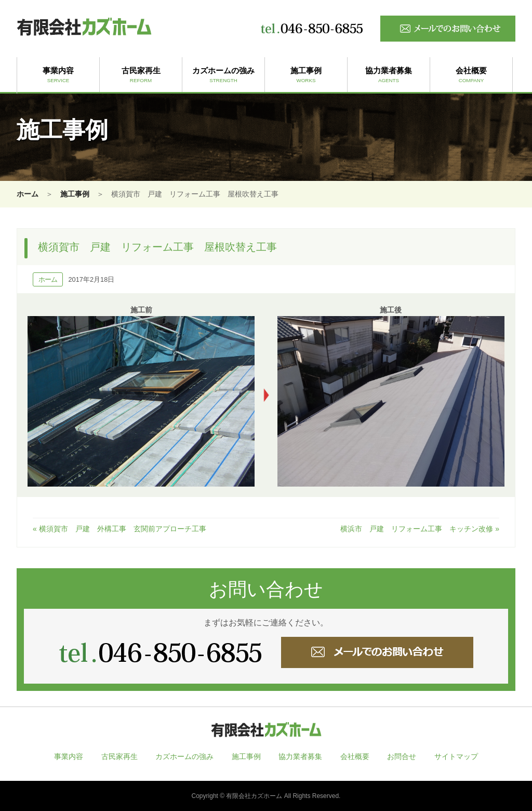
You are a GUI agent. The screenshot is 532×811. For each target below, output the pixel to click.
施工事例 (306, 75)
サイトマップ (456, 756)
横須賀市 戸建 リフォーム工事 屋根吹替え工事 (157, 247)
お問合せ (402, 756)
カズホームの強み (223, 75)
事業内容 (58, 75)
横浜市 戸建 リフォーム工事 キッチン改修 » (420, 529)
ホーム (28, 194)
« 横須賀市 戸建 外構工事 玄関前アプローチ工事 (119, 529)
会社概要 (471, 75)
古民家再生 (141, 75)
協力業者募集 (389, 75)
